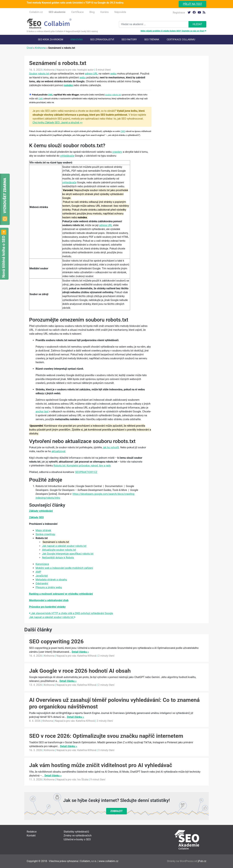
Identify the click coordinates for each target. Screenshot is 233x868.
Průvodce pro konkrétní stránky (47, 607)
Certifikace (77, 12)
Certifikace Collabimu (181, 40)
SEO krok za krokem (50, 40)
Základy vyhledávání (41, 511)
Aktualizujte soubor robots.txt (59, 550)
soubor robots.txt (113, 95)
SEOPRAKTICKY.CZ (86, 472)
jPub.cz (202, 861)
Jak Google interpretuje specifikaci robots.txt (68, 554)
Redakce (32, 832)
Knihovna (77, 40)
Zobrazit (116, 811)
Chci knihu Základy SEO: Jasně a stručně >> (58, 123)
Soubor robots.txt (39, 74)
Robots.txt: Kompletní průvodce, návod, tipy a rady (82, 466)
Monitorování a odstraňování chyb (49, 600)
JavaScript (42, 576)
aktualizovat (59, 451)
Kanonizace (42, 564)
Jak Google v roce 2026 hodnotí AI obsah (80, 671)
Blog (92, 12)
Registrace (179, 13)
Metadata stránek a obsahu (51, 580)
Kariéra (105, 12)
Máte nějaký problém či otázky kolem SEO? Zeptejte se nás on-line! (173, 31)
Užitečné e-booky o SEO (77, 839)
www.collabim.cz (109, 861)
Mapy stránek (43, 530)
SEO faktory (129, 40)
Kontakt (31, 836)
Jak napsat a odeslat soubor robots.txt (64, 546)
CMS (50, 95)
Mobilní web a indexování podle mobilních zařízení (64, 568)
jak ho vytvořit (111, 447)
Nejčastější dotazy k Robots (58, 558)
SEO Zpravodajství (102, 40)
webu (113, 74)
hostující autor (86, 70)
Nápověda (120, 12)
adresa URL (106, 225)
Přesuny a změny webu (49, 587)
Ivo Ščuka (83, 779)
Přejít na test (192, 4)
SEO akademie (57, 12)
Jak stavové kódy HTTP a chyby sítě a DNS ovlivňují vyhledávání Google (71, 613)
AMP (38, 572)
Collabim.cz (36, 12)
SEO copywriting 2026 (56, 641)
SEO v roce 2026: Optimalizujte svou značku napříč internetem (106, 736)
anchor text (42, 411)
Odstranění (42, 583)
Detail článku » (80, 652)
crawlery (117, 152)
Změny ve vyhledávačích (78, 836)
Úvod (30, 48)
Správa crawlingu (45, 534)
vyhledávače (67, 156)
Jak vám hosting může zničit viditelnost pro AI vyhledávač (101, 765)
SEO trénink (152, 40)
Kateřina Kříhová (87, 656)
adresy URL (91, 74)
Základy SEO (36, 517)
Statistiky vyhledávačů (76, 832)
